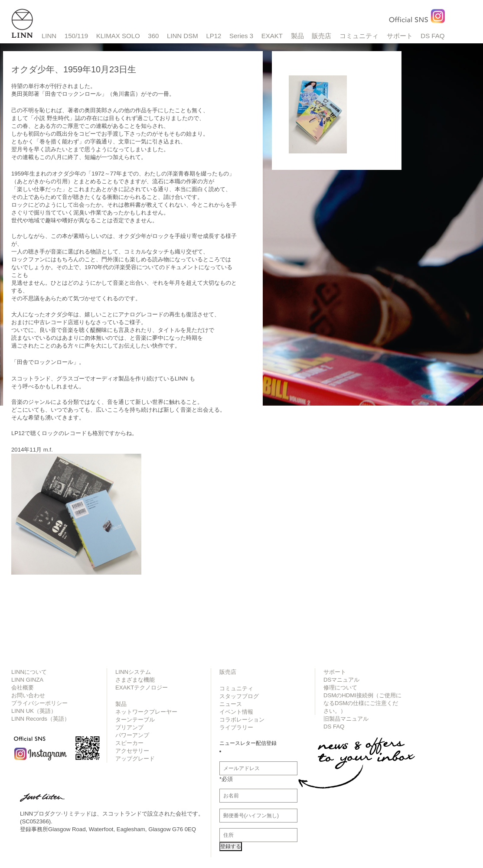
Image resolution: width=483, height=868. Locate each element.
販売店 (321, 36)
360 (153, 36)
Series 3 (241, 36)
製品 (297, 36)
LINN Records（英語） (41, 719)
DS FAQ (432, 36)
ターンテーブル (135, 720)
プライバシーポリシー (39, 703)
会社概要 (23, 688)
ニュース (231, 704)
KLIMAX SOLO (118, 36)
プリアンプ (129, 727)
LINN (49, 36)
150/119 (76, 36)
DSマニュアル (341, 680)
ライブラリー (236, 727)
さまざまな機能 (135, 680)
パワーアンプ (132, 735)
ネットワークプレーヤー (146, 712)
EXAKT (272, 36)
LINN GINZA (27, 680)
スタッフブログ (239, 696)
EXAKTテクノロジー (142, 688)
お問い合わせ (28, 695)
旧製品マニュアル (346, 719)
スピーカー (129, 743)
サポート (400, 36)
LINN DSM (183, 36)
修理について (340, 688)
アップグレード (135, 759)
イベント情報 (236, 712)
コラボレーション (242, 720)
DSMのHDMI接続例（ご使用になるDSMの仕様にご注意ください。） (362, 703)
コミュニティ (359, 36)
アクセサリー (132, 751)
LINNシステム (133, 672)
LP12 (214, 36)
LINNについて (29, 672)
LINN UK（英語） (34, 711)
